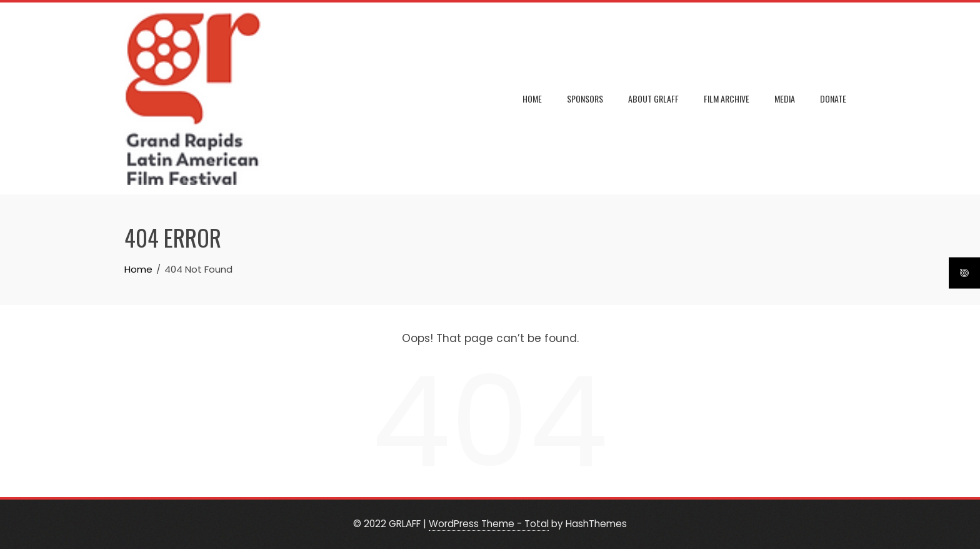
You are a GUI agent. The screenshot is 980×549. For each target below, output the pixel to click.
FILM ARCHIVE (727, 98)
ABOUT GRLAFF (653, 98)
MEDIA (785, 98)
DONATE (833, 98)
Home (532, 98)
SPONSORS (585, 98)
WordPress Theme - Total (489, 524)
